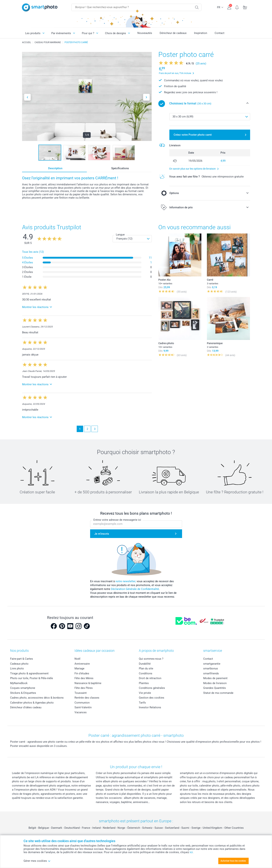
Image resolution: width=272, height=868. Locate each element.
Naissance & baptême (88, 683)
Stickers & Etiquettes (23, 693)
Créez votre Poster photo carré (193, 135)
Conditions (146, 673)
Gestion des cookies (152, 698)
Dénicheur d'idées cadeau (26, 707)
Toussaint (81, 693)
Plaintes (144, 683)
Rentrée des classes (87, 698)
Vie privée (145, 693)
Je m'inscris (102, 534)
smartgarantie (212, 664)
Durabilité (145, 664)
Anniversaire (82, 664)
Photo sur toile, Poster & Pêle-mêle (32, 678)
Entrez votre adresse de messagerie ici (117, 520)
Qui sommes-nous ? (151, 659)
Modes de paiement (215, 678)
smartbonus (211, 668)
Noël (77, 659)
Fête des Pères (84, 688)
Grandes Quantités (215, 688)
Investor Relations (150, 707)
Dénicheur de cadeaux (173, 33)
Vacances (81, 712)
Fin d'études (82, 673)
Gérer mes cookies (37, 861)
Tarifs (142, 703)
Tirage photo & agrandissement (29, 673)
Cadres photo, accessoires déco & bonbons (37, 698)
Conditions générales (152, 688)
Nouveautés (145, 33)
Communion (82, 703)
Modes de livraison (215, 683)
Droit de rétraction (150, 678)
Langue (120, 235)
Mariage (79, 668)
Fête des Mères (84, 678)
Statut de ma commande (218, 693)
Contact (219, 33)
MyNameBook (19, 683)
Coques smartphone (23, 688)
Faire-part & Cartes (22, 659)
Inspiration (201, 33)
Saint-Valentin (83, 707)
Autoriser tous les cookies (233, 861)
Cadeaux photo (19, 664)
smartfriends (211, 673)
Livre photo (17, 668)
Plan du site (146, 668)
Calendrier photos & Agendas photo (32, 703)
